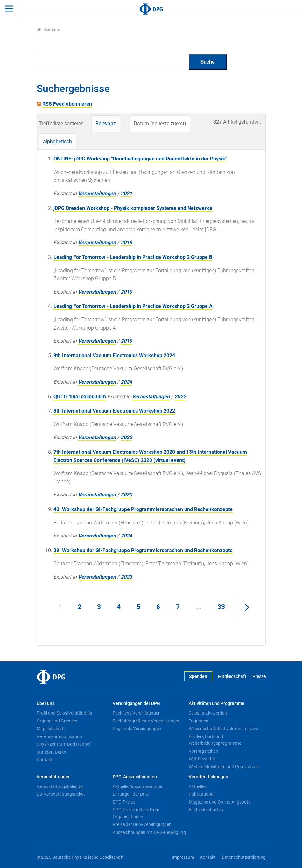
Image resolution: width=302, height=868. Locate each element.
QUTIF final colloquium (80, 397)
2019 (126, 242)
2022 (180, 397)
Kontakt (45, 760)
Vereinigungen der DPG (136, 704)
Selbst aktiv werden (208, 713)
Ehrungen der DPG (131, 794)
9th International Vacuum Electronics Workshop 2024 (114, 356)
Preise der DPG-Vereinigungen (142, 824)
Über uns (46, 704)
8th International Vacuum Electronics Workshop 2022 (114, 411)
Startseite (49, 29)
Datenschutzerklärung (244, 857)
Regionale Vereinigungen (137, 729)
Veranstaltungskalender (60, 786)
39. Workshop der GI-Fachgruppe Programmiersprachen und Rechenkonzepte (143, 550)
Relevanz (106, 123)
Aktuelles (198, 786)
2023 (126, 577)
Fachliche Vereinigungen (137, 713)
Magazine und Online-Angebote (220, 802)
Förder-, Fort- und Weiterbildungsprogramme (215, 740)
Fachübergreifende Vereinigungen (146, 721)
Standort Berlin (51, 752)
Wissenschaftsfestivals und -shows (223, 729)
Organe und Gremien (57, 721)
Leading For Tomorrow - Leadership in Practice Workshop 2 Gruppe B (133, 257)
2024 (126, 382)
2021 (126, 193)
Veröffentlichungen (208, 777)
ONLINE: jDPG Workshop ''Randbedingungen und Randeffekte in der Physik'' (140, 159)
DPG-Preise (124, 802)
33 (221, 607)
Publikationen (202, 794)
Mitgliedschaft (232, 676)
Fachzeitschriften (206, 810)
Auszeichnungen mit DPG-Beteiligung (149, 832)
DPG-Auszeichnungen (135, 777)
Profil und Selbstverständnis (64, 713)
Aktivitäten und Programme (217, 704)
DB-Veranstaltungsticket (61, 794)
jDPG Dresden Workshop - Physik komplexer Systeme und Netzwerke (133, 208)
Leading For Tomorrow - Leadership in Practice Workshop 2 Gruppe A (133, 306)
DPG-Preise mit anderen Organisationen (136, 813)
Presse (259, 676)
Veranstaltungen (97, 193)
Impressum (183, 857)
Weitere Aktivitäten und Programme (224, 767)
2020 (126, 495)
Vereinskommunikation (59, 736)
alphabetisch (57, 142)
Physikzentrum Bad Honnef (64, 744)
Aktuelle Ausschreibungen (138, 786)
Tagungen (199, 721)
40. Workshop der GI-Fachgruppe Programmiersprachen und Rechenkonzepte (143, 509)
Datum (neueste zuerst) (160, 123)
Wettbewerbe (202, 759)
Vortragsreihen (204, 751)
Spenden (198, 676)
